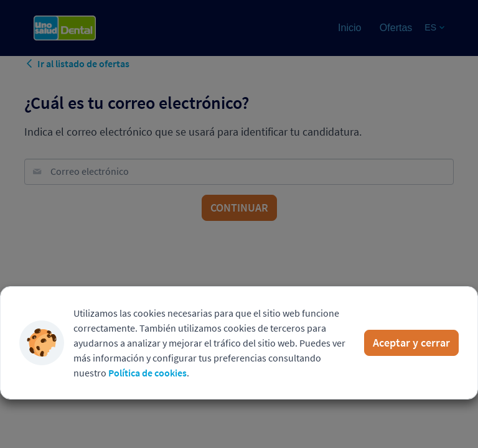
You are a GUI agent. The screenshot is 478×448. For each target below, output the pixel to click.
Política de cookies (148, 373)
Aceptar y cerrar (411, 343)
